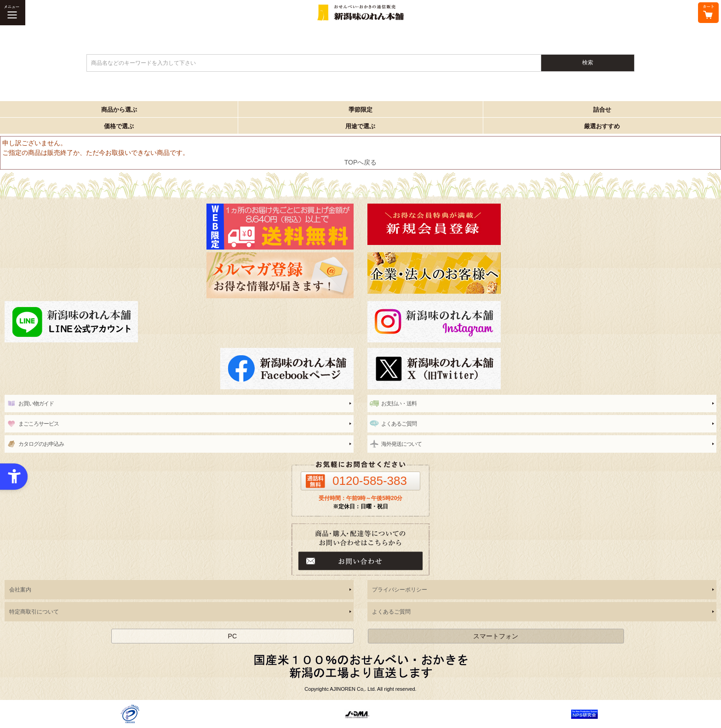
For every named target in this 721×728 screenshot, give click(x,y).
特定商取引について (34, 612)
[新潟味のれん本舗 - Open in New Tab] (542, 224)
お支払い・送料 (399, 404)
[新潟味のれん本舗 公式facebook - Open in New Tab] (179, 369)
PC (232, 636)
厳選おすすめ (602, 126)
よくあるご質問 (399, 424)
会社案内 (20, 590)
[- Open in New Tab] (130, 714)
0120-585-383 (370, 481)
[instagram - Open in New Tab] (542, 322)
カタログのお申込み (41, 444)
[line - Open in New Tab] (179, 322)
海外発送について (401, 444)
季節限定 (360, 110)
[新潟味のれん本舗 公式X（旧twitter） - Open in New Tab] (542, 369)
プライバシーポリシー (400, 590)
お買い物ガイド (36, 404)
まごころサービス (39, 424)
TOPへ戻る (361, 162)
